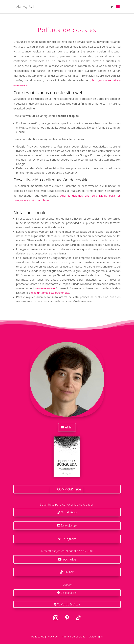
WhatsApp (69, 512)
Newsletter (69, 526)
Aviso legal (96, 636)
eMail (69, 427)
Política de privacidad (44, 636)
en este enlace (46, 288)
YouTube (69, 559)
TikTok (69, 572)
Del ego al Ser (69, 592)
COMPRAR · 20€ (69, 489)
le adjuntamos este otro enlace (50, 293)
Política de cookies (74, 636)
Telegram (69, 539)
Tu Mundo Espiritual (69, 604)
